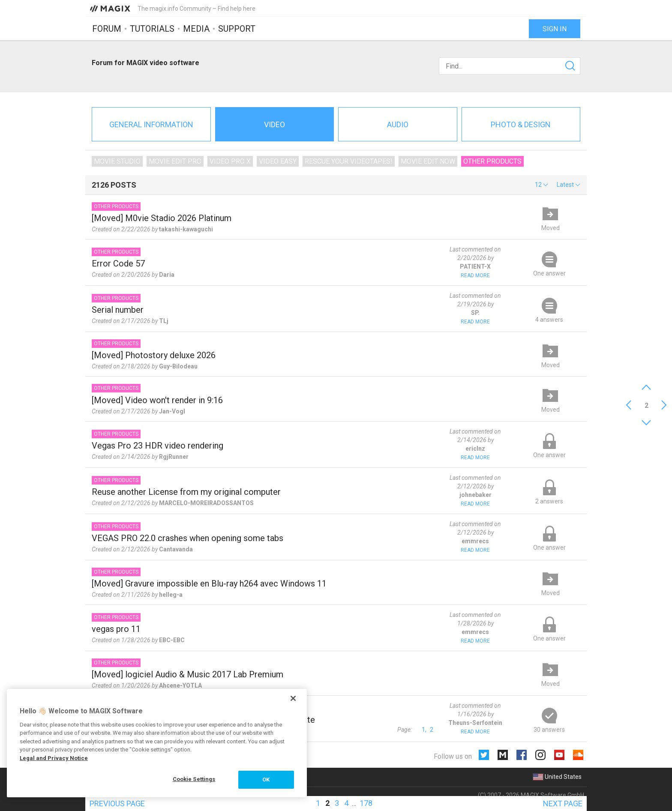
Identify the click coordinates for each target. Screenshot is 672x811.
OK (266, 780)
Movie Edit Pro (175, 161)
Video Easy (278, 161)
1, (424, 730)
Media (196, 29)
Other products (492, 161)
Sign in (555, 29)
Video (274, 124)
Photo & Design (521, 124)
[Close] (293, 698)
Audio (398, 124)
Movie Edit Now (428, 161)
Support (237, 29)
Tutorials (152, 29)
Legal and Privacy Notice (54, 758)
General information (151, 124)
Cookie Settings (194, 779)
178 (366, 803)
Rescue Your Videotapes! (349, 161)
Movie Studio (117, 161)
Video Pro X (230, 161)
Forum (107, 29)
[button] (541, 185)
